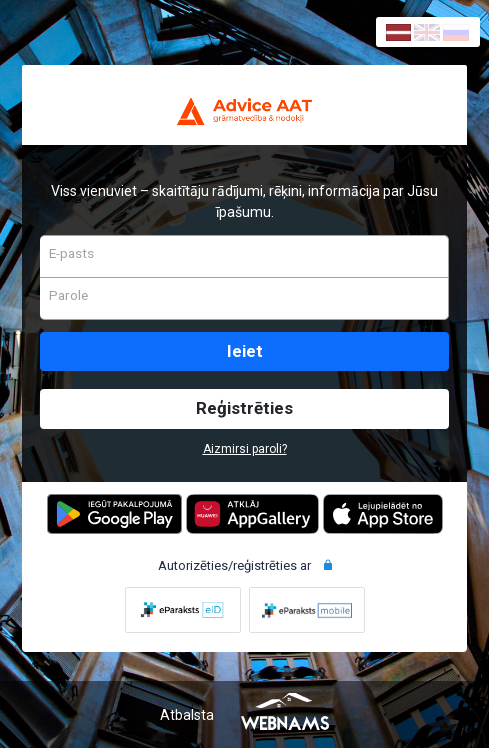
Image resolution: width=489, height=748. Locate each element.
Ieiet (245, 351)
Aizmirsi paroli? (245, 449)
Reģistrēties (244, 408)
